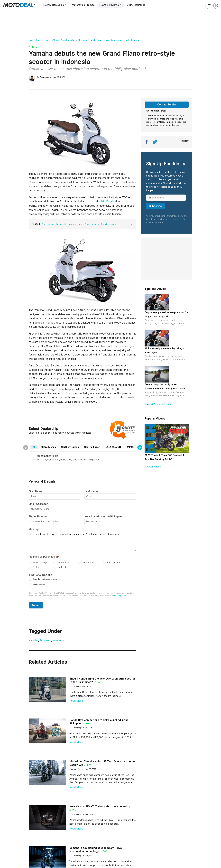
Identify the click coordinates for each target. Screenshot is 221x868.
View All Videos (153, 467)
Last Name (91, 491)
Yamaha (33, 640)
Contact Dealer (167, 105)
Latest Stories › (45, 40)
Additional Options (40, 575)
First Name (36, 491)
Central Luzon (92, 447)
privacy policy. (120, 596)
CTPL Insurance (136, 5)
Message (34, 529)
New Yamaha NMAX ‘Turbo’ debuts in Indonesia (99, 807)
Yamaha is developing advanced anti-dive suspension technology (96, 850)
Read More (76, 701)
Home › (32, 40)
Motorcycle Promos (83, 5)
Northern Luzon (70, 447)
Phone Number (38, 517)
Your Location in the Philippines (104, 517)
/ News (34, 47)
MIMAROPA (133, 447)
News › (57, 40)
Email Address (38, 504)
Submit (36, 605)
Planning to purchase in (43, 557)
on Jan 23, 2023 (51, 77)
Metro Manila (48, 447)
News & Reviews (111, 5)
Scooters (45, 640)
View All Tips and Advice (158, 404)
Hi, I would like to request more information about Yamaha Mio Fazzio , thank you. (82, 541)
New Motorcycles (55, 5)
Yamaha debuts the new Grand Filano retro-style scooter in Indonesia (100, 40)
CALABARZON (113, 447)
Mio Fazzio (108, 201)
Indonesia (58, 640)
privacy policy (176, 219)
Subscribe (155, 206)
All (34, 447)
